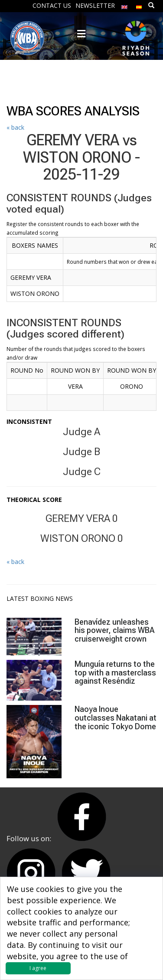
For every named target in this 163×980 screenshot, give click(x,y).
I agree (38, 968)
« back (15, 127)
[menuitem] (124, 5)
